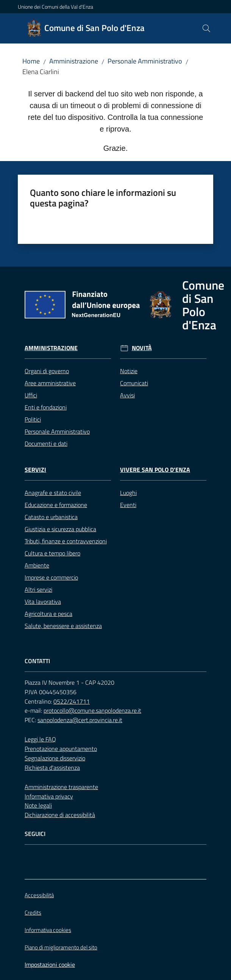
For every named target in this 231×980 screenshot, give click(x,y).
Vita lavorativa (43, 602)
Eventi (128, 505)
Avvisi (127, 395)
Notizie (129, 371)
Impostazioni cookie (50, 964)
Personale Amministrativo (145, 61)
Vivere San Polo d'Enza (155, 470)
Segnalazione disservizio (55, 758)
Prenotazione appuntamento (61, 749)
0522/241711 (72, 701)
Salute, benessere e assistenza (63, 626)
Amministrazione (74, 61)
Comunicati (134, 383)
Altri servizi (38, 589)
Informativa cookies (48, 930)
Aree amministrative (50, 383)
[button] (206, 28)
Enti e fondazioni (46, 407)
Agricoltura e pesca (48, 614)
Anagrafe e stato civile (53, 493)
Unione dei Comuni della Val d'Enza (55, 7)
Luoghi (128, 493)
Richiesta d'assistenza (52, 768)
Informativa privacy (49, 796)
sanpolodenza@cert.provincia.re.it (80, 720)
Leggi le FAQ (40, 739)
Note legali (38, 805)
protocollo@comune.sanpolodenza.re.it (92, 710)
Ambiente (37, 565)
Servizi (35, 470)
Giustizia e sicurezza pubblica (60, 529)
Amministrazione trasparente (61, 787)
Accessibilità (39, 895)
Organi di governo (47, 371)
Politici (33, 419)
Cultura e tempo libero (52, 553)
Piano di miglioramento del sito (61, 947)
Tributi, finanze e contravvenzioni (66, 541)
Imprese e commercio (51, 577)
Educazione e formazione (56, 505)
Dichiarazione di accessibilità (60, 815)
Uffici (31, 395)
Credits (33, 913)
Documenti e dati (46, 443)
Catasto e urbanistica (51, 517)
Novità (142, 348)
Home (31, 61)
